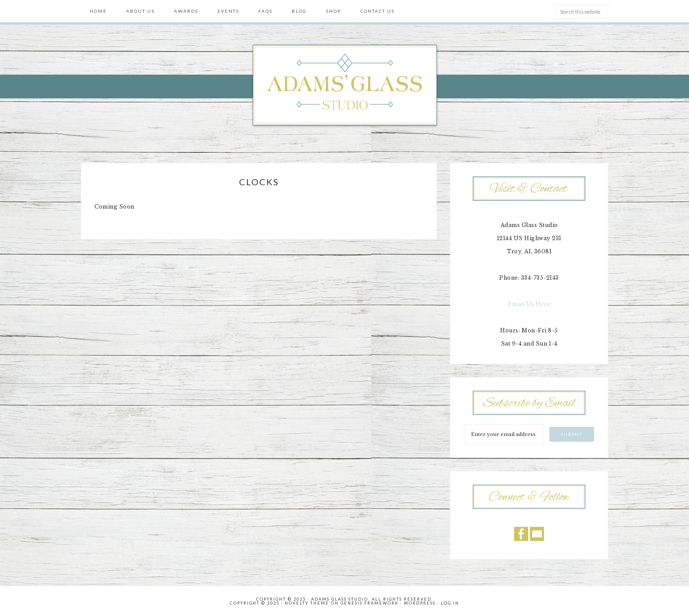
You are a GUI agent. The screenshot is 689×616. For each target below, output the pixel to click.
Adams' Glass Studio (344, 86)
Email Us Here (529, 304)
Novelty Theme (307, 603)
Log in (450, 603)
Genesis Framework (370, 603)
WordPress (420, 603)
